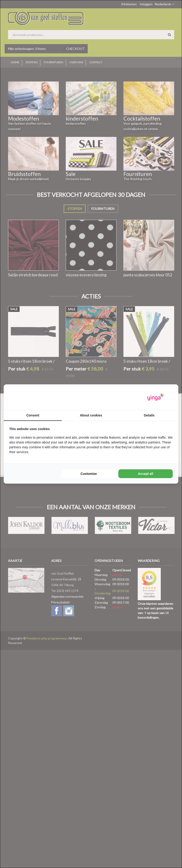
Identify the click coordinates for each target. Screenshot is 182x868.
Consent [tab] (33, 415)
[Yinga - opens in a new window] (155, 397)
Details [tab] (149, 415)
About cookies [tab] (91, 415)
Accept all (146, 474)
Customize (89, 474)
